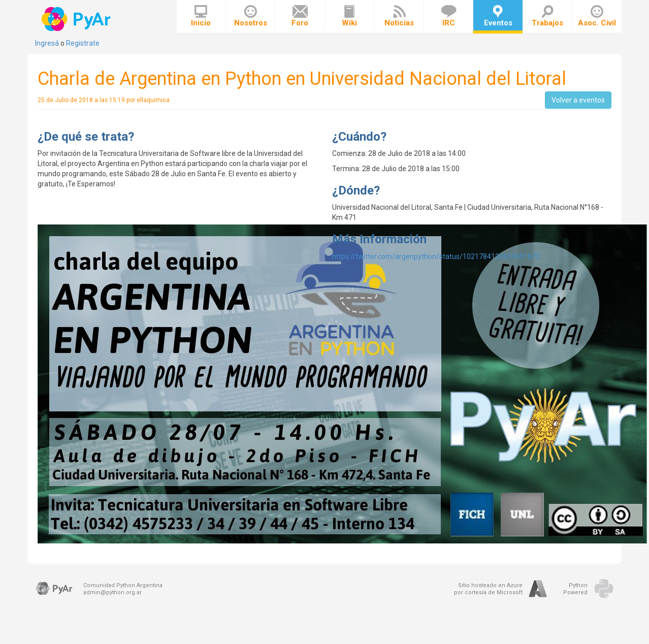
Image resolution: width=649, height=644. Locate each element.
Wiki (349, 16)
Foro (300, 16)
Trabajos (547, 16)
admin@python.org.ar (112, 592)
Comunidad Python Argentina (123, 585)
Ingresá (47, 43)
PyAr (77, 19)
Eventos (498, 16)
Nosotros (251, 16)
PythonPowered (575, 589)
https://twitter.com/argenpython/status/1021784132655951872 (436, 256)
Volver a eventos (578, 100)
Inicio (201, 16)
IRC (449, 16)
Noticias (399, 16)
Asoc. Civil (597, 16)
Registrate (83, 43)
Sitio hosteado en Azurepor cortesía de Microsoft (488, 589)
